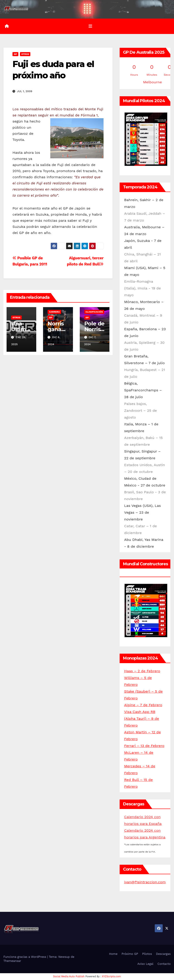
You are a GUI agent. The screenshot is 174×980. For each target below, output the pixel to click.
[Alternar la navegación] (90, 26)
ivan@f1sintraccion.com (145, 882)
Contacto (164, 964)
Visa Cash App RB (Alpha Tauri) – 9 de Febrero (142, 719)
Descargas (163, 954)
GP (15, 54)
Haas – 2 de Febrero (142, 671)
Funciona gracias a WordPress (25, 957)
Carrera (54, 312)
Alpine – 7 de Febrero (143, 705)
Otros (25, 54)
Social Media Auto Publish (69, 976)
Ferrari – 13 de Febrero (144, 746)
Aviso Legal (145, 964)
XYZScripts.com (111, 976)
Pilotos (147, 954)
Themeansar (12, 961)
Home (113, 954)
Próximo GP (130, 954)
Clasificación (94, 312)
